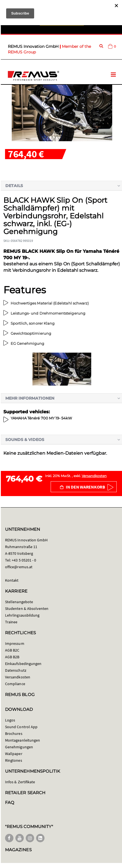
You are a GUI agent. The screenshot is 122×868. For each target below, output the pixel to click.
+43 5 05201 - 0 (24, 560)
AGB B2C (12, 650)
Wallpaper (14, 754)
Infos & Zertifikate (20, 782)
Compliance (15, 684)
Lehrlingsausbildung (22, 615)
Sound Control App (21, 727)
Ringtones (14, 760)
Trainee (11, 622)
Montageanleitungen (23, 740)
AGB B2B (12, 657)
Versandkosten (94, 476)
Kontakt (12, 580)
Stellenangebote (19, 602)
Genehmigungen (19, 747)
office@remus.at (19, 567)
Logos (10, 720)
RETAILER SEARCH (25, 793)
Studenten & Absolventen (27, 608)
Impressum (15, 643)
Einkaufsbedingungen (23, 664)
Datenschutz (16, 670)
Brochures (14, 733)
